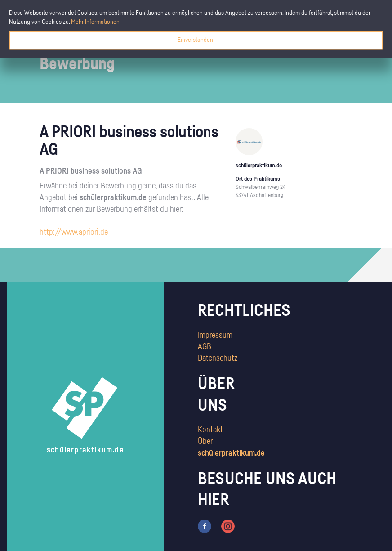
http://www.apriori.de (74, 233)
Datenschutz (218, 358)
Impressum (215, 336)
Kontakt (210, 430)
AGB (205, 347)
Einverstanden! (196, 40)
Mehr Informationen (95, 22)
